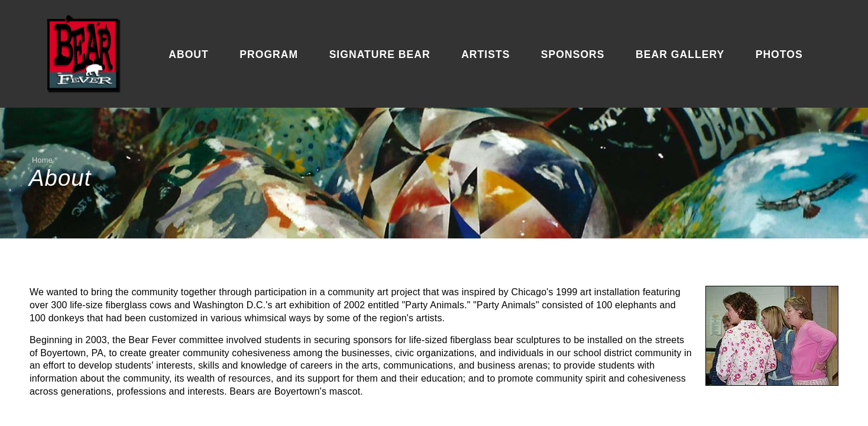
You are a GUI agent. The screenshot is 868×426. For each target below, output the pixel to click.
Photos (779, 54)
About (189, 54)
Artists (485, 54)
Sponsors (573, 54)
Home (42, 160)
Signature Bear (380, 54)
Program (269, 54)
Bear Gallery (680, 54)
